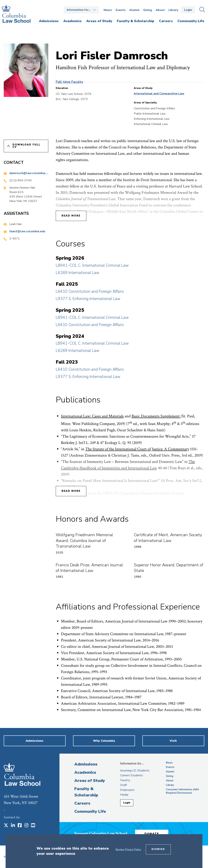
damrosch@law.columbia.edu (29, 173)
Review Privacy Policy (128, 850)
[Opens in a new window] (6, 826)
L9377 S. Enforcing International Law (88, 299)
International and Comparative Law (159, 94)
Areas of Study (90, 781)
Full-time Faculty (69, 82)
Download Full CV (26, 146)
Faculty (125, 780)
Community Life (90, 811)
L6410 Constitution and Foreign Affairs (90, 291)
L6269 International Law (78, 273)
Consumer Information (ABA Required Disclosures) (182, 791)
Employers (127, 790)
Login (188, 10)
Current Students (132, 775)
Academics (85, 772)
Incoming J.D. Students (135, 771)
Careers (82, 803)
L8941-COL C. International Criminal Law (92, 265)
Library (173, 10)
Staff (123, 785)
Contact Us (12, 817)
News (108, 10)
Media (124, 795)
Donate (152, 834)
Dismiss (158, 849)
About (160, 10)
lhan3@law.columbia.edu (27, 231)
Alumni (134, 10)
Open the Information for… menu (81, 10)
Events (121, 10)
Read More (71, 216)
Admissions (86, 764)
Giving (148, 10)
